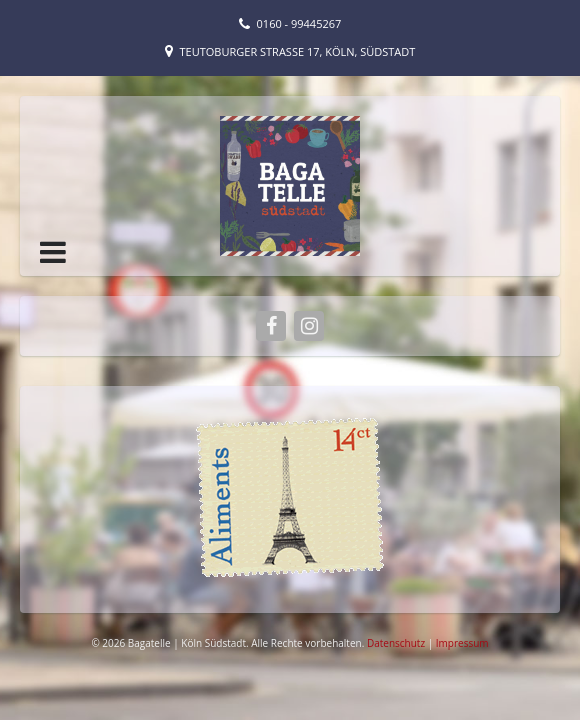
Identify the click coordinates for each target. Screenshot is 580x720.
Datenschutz (397, 643)
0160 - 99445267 (299, 23)
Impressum (462, 643)
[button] (53, 252)
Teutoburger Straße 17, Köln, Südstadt (298, 51)
